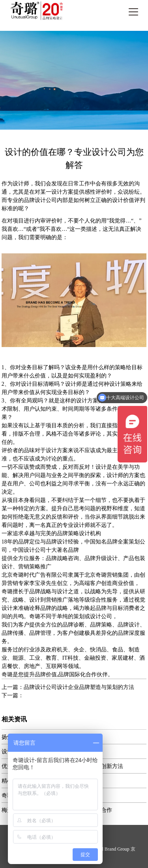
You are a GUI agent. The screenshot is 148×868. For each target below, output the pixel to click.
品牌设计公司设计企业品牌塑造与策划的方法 (79, 687)
